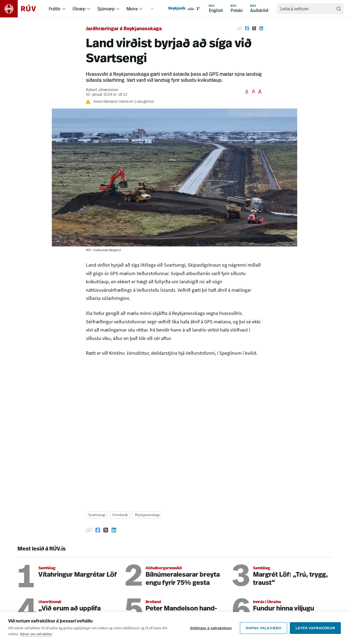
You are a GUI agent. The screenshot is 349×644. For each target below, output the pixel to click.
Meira (132, 9)
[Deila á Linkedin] (261, 28)
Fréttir (55, 9)
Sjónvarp (106, 9)
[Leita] (339, 9)
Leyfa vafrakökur (315, 628)
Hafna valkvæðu (264, 628)
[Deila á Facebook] (247, 28)
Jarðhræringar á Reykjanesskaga (124, 29)
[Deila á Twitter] (254, 28)
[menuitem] (64, 9)
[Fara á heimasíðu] (23, 9)
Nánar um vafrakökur (36, 634)
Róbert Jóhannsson (102, 90)
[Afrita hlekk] (239, 28)
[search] (308, 9)
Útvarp (79, 9)
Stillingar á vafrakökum (211, 628)
